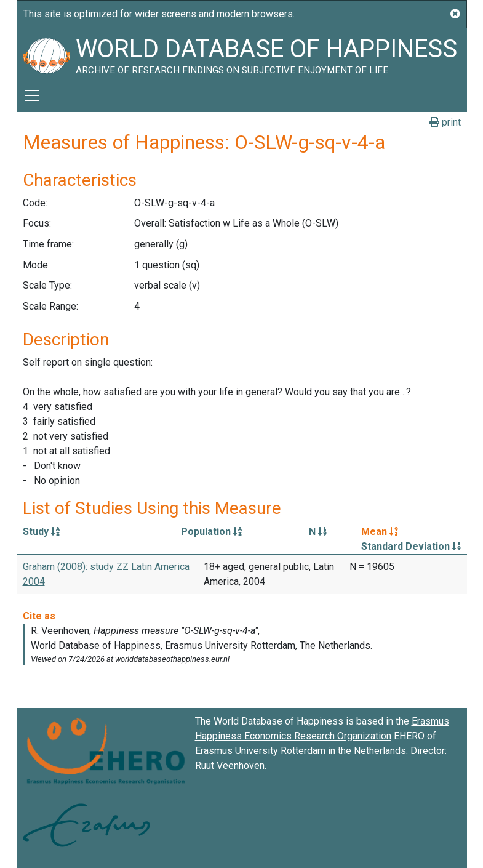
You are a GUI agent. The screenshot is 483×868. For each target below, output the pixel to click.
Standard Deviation (411, 546)
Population (211, 532)
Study (41, 532)
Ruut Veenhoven (230, 766)
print (445, 122)
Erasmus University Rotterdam (260, 751)
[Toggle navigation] (32, 95)
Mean (380, 532)
